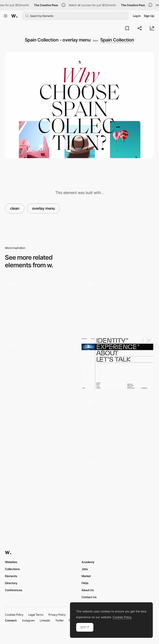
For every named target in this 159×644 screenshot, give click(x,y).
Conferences (14, 590)
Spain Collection (117, 40)
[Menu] (118, 304)
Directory (11, 583)
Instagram (28, 620)
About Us (88, 590)
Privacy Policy (57, 615)
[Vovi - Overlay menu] (41, 483)
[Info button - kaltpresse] (41, 303)
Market (86, 576)
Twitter (60, 620)
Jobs (85, 569)
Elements (11, 576)
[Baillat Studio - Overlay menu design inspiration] (118, 363)
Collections (12, 569)
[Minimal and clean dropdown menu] (118, 474)
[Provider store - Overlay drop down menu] (118, 413)
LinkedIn (45, 620)
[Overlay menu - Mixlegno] (41, 363)
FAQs (85, 583)
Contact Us (89, 597)
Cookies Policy (14, 615)
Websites (11, 562)
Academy (88, 562)
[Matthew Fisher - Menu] (41, 422)
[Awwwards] (14, 16)
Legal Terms (36, 615)
